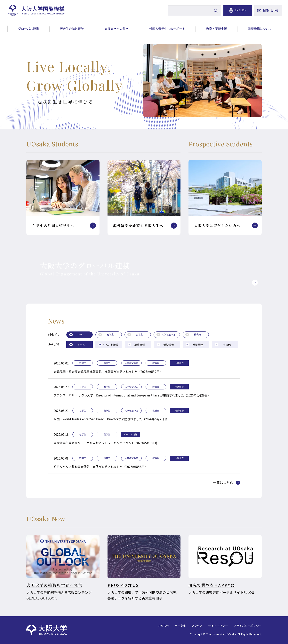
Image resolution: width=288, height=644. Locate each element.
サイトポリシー (218, 626)
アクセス (197, 626)
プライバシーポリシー (248, 626)
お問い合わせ (271, 10)
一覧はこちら (223, 483)
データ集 (180, 626)
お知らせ (163, 626)
